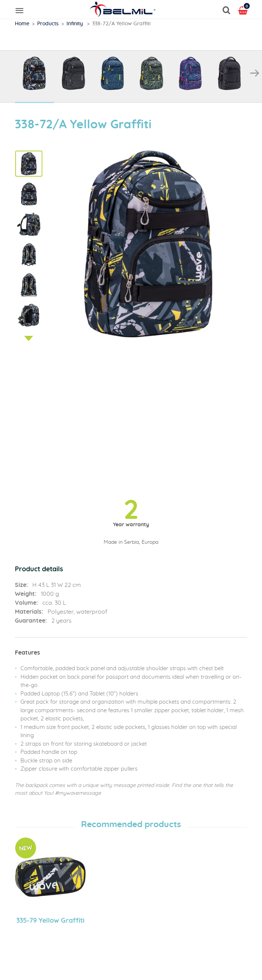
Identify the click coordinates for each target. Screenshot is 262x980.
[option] (34, 77)
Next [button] (255, 73)
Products (48, 24)
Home (22, 24)
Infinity (75, 24)
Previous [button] (7, 73)
